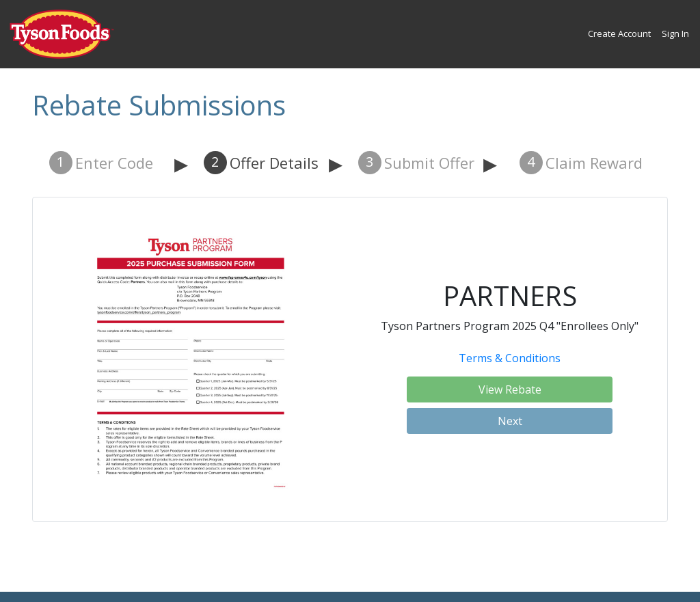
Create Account (619, 33)
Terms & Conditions (510, 358)
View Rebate (510, 389)
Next (510, 421)
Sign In (675, 33)
